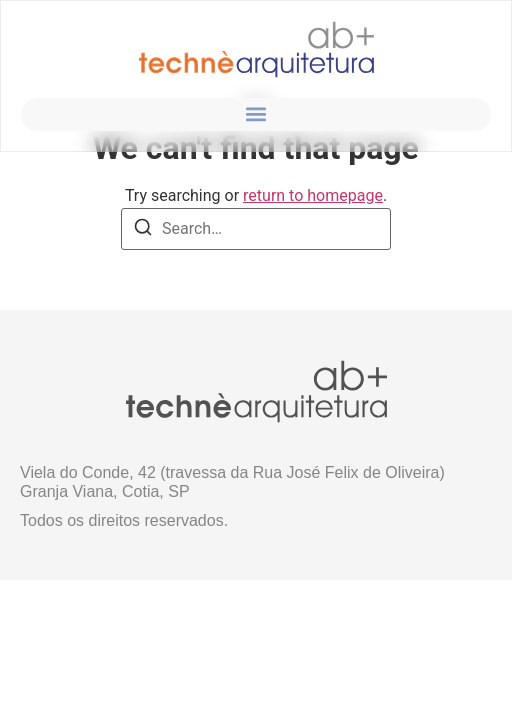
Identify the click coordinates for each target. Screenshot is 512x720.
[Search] (143, 230)
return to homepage (313, 195)
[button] (256, 114)
